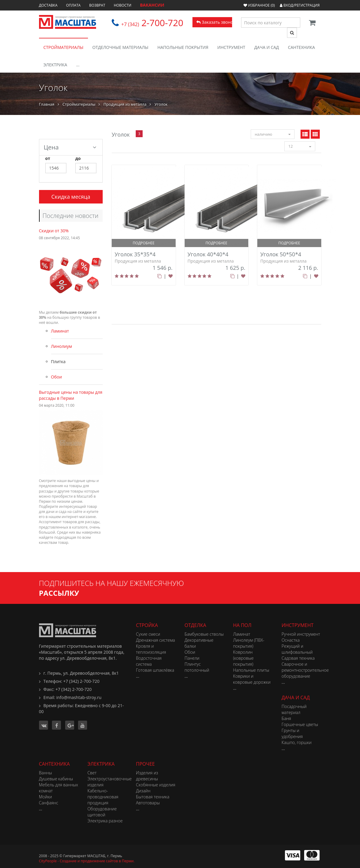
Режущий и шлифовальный (297, 649)
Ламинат (60, 331)
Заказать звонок (214, 22)
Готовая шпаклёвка (155, 670)
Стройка (147, 625)
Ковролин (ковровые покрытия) (243, 658)
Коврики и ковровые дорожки (252, 679)
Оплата (73, 5)
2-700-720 (152, 23)
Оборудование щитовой (102, 812)
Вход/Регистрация (300, 5)
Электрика (55, 65)
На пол (242, 625)
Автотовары (148, 803)
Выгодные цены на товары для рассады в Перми (71, 395)
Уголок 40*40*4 (208, 254)
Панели (192, 658)
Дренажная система (156, 640)
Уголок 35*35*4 (135, 254)
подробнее (144, 243)
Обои (57, 377)
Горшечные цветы (300, 724)
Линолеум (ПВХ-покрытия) (249, 643)
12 (300, 146)
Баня (286, 718)
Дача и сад (267, 47)
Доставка (48, 5)
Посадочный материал (294, 709)
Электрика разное (105, 821)
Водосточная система (149, 661)
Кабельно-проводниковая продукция (103, 797)
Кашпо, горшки (297, 742)
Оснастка (291, 640)
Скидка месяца (71, 197)
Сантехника (301, 47)
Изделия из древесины (147, 776)
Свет (92, 773)
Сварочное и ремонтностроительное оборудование (305, 670)
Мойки (46, 797)
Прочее (145, 764)
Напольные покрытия (183, 47)
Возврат (97, 5)
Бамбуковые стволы (204, 634)
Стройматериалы (64, 47)
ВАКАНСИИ (152, 5)
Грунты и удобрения (292, 733)
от (48, 158)
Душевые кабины (56, 779)
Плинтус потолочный (197, 667)
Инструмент (231, 47)
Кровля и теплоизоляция (151, 649)
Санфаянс (49, 803)
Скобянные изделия (156, 785)
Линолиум (62, 346)
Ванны (45, 773)
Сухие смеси (148, 634)
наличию (272, 134)
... (78, 65)
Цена (70, 147)
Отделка (195, 625)
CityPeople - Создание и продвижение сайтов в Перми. (87, 861)
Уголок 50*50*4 (281, 254)
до (78, 158)
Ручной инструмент (301, 634)
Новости (123, 5)
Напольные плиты (251, 670)
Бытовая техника (153, 797)
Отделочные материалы (121, 47)
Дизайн (143, 791)
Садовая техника (298, 658)
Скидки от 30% (54, 231)
